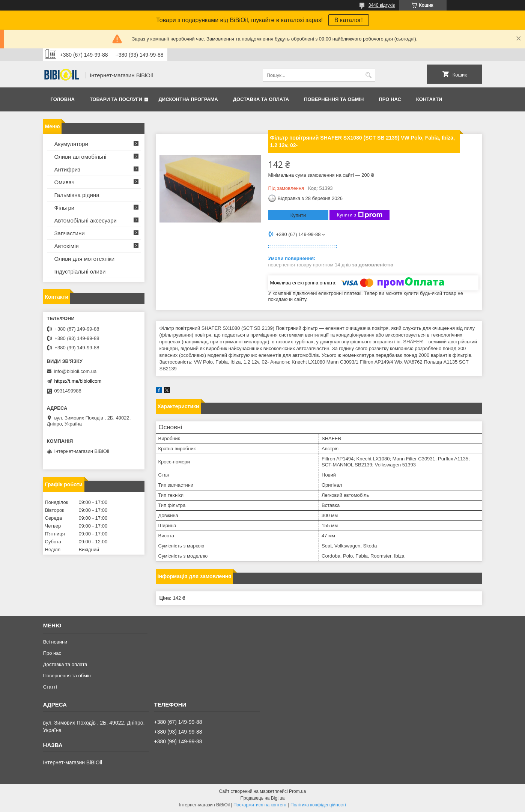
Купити (298, 215)
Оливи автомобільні (80, 157)
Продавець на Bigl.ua (262, 798)
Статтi (50, 687)
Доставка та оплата (261, 99)
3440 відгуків (382, 5)
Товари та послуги (116, 99)
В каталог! (349, 20)
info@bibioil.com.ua (75, 371)
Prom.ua (297, 791)
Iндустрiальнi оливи (80, 271)
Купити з (360, 215)
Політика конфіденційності (318, 805)
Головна (63, 99)
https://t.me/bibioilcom (78, 381)
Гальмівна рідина (77, 195)
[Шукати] (369, 75)
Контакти (429, 99)
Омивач (65, 182)
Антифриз (67, 169)
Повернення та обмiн (334, 99)
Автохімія (67, 246)
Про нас (390, 99)
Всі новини (55, 642)
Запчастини (70, 233)
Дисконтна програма (188, 99)
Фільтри (65, 208)
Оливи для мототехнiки (85, 259)
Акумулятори (71, 144)
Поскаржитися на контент (260, 805)
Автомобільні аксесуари (86, 220)
